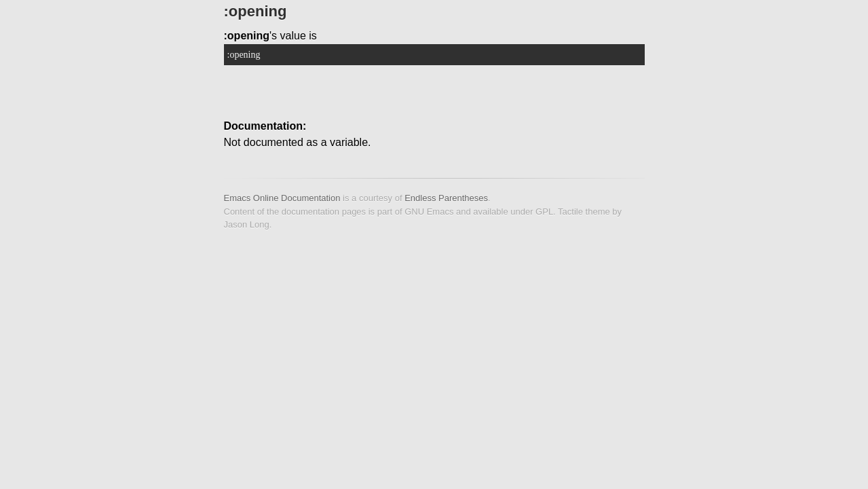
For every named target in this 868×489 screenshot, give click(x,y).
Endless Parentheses (446, 198)
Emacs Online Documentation (282, 198)
